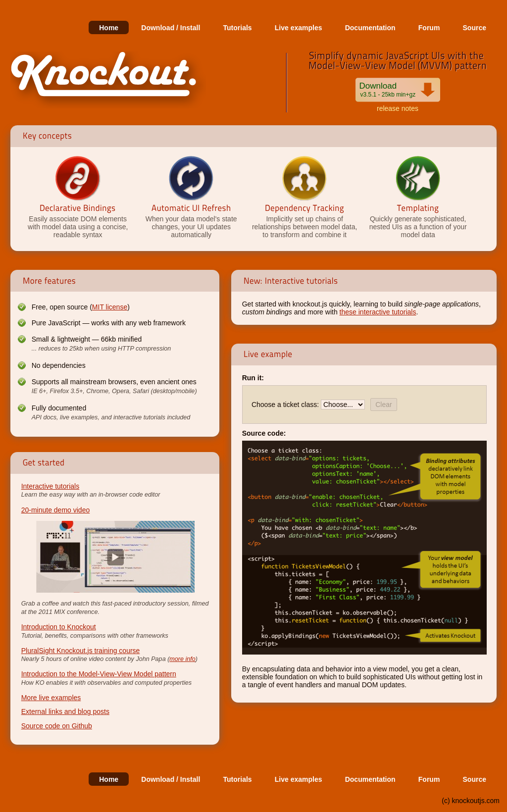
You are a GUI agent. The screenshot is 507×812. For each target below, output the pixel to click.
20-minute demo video (56, 510)
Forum (429, 28)
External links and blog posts (65, 711)
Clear (383, 405)
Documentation (370, 28)
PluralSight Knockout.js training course (81, 651)
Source (475, 28)
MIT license (110, 307)
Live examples (299, 28)
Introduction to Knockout (59, 627)
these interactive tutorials (378, 312)
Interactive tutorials (51, 486)
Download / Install (171, 28)
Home (109, 28)
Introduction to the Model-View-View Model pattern (99, 674)
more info (182, 659)
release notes (398, 108)
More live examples (51, 698)
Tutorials (238, 28)
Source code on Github (57, 726)
